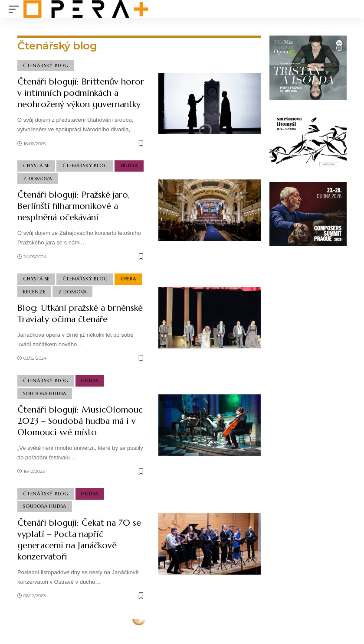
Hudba (129, 166)
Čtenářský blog (46, 65)
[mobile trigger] (16, 9)
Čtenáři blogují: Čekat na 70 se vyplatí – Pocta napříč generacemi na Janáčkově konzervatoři (79, 540)
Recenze (34, 292)
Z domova (37, 179)
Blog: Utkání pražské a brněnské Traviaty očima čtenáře (80, 314)
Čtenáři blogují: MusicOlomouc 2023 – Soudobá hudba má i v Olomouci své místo (80, 421)
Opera (128, 279)
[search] (349, 9)
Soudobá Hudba (45, 394)
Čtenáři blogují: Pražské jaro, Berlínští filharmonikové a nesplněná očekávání (74, 206)
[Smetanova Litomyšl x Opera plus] (308, 140)
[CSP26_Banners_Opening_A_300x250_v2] (308, 213)
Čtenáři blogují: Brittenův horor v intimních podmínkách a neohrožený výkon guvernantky (81, 93)
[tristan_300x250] (308, 67)
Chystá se (36, 166)
